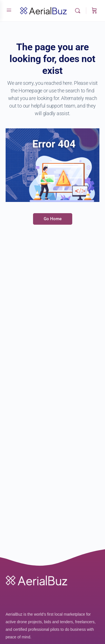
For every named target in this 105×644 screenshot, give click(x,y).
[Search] (79, 11)
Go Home (53, 219)
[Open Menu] (9, 10)
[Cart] (94, 11)
